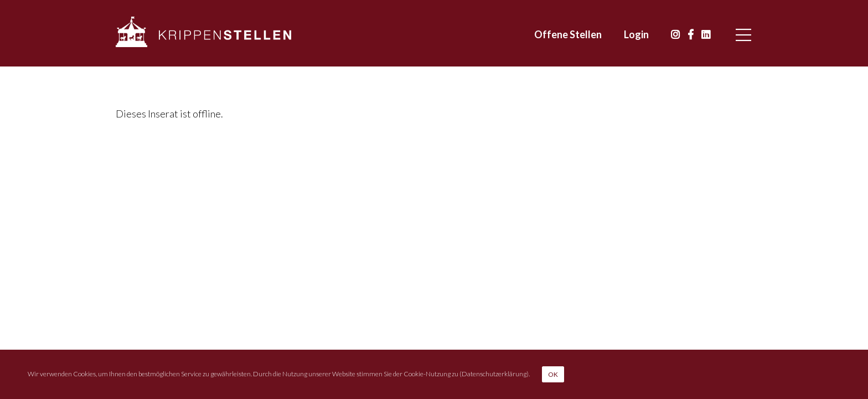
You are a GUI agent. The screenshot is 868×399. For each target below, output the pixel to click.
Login (636, 34)
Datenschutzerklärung (494, 373)
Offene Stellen (568, 34)
